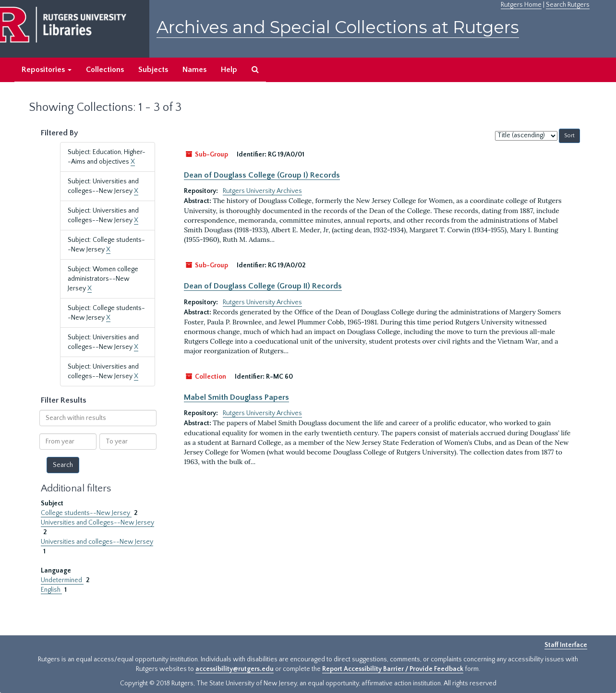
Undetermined (62, 580)
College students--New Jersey (86, 513)
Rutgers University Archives (262, 191)
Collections (105, 70)
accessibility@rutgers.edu (235, 669)
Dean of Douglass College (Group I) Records (262, 175)
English (51, 590)
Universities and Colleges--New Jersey (97, 523)
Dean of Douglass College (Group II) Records (263, 286)
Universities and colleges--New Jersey (97, 542)
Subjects (153, 70)
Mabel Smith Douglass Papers (236, 397)
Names (194, 70)
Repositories (47, 70)
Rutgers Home (521, 5)
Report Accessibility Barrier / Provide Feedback (393, 669)
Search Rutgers (568, 5)
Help (229, 70)
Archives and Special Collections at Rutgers (338, 27)
